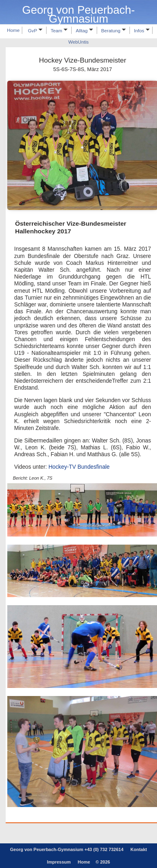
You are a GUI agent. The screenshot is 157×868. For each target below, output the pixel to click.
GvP (35, 30)
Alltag (84, 30)
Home (13, 30)
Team (59, 30)
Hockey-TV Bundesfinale (79, 467)
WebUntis (78, 42)
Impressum (59, 862)
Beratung (114, 30)
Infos (142, 30)
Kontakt (139, 849)
